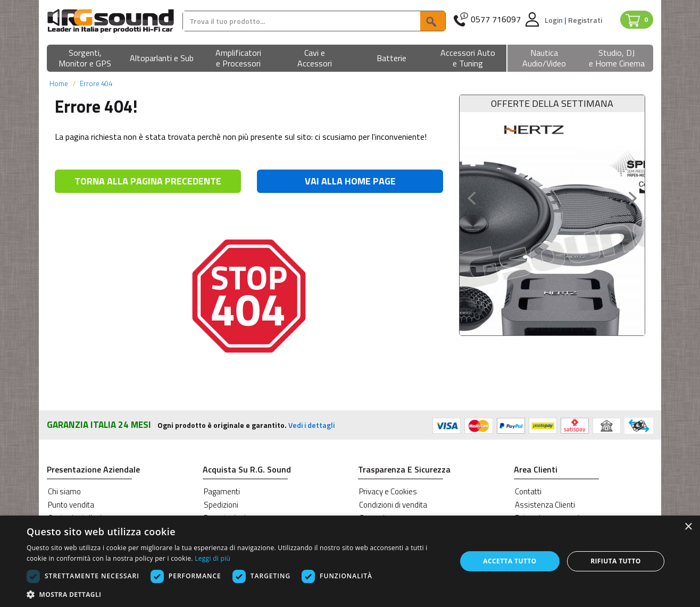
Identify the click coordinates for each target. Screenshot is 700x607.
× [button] (688, 527)
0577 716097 (496, 19)
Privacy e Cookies (388, 491)
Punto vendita (71, 505)
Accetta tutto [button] (510, 561)
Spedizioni (221, 505)
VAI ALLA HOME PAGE (350, 181)
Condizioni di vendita (393, 505)
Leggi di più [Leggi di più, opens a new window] (212, 558)
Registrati (585, 20)
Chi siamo (64, 491)
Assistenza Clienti (545, 505)
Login (555, 20)
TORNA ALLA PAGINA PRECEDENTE (148, 181)
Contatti (528, 491)
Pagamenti (222, 491)
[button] (85, 59)
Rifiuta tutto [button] (616, 561)
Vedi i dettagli (311, 425)
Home (59, 83)
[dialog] (350, 561)
